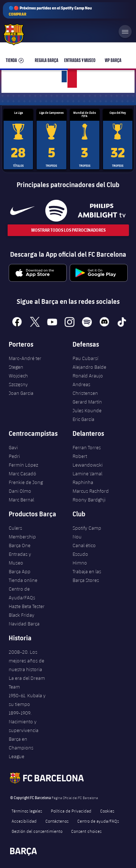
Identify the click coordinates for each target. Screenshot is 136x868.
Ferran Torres (87, 447)
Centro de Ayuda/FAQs (22, 593)
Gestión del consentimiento (37, 831)
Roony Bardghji (89, 500)
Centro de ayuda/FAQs (98, 821)
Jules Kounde (87, 410)
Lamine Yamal (87, 474)
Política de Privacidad (71, 811)
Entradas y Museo (20, 558)
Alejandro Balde (89, 367)
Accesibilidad (24, 821)
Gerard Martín (87, 402)
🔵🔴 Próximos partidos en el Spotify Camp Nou (50, 11)
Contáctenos (57, 821)
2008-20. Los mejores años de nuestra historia (26, 661)
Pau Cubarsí (85, 358)
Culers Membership (22, 532)
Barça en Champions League (21, 748)
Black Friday (22, 615)
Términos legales (27, 811)
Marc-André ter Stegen (25, 363)
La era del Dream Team (27, 682)
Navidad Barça (24, 624)
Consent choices (86, 831)
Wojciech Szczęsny (18, 380)
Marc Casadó (22, 474)
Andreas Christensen (85, 389)
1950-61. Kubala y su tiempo (27, 700)
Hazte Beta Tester (27, 606)
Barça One (20, 545)
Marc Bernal (21, 500)
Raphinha (83, 482)
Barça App (20, 571)
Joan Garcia (21, 393)
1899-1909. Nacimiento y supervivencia (24, 722)
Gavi (13, 447)
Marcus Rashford (91, 491)
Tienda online (23, 580)
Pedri (14, 456)
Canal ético (84, 545)
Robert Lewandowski (88, 460)
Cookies (107, 811)
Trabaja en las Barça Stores (87, 576)
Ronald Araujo (88, 376)
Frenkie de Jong (26, 482)
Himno (80, 563)
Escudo (80, 554)
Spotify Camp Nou (87, 532)
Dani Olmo (20, 491)
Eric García (83, 419)
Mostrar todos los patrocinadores (68, 230)
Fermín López (23, 465)
